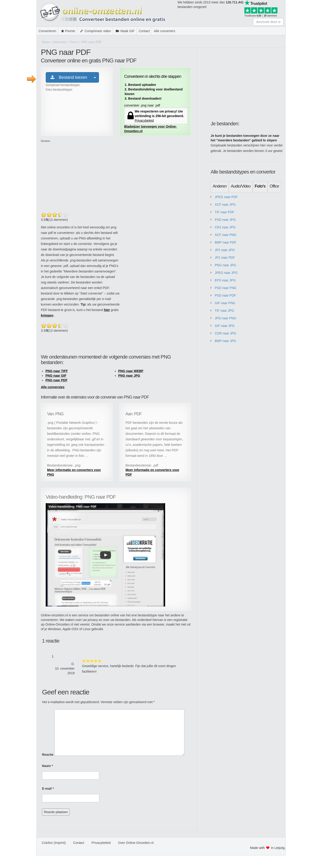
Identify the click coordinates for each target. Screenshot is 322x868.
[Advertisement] (304, 69)
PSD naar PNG (226, 288)
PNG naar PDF (56, 380)
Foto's (74, 42)
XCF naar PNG (226, 235)
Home (46, 42)
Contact (144, 31)
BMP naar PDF (226, 242)
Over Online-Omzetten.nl (136, 843)
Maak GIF (125, 31)
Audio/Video (241, 186)
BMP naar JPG (225, 341)
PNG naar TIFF (57, 371)
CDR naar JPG (225, 333)
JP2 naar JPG (225, 250)
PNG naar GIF (56, 376)
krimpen (47, 315)
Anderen (220, 186)
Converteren (47, 31)
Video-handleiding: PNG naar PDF (72, 507)
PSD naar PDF (225, 295)
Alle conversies (53, 387)
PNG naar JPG (129, 376)
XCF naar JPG (225, 205)
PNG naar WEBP (131, 371)
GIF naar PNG (225, 303)
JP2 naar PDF (225, 258)
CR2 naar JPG (225, 227)
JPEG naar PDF (226, 197)
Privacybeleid (144, 121)
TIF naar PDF (225, 212)
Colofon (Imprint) (54, 843)
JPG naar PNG (225, 318)
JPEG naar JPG (226, 273)
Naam (47, 766)
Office (274, 186)
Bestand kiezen (68, 77)
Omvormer (60, 42)
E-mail (48, 789)
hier (107, 310)
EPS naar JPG (225, 280)
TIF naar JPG (224, 311)
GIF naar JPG (225, 326)
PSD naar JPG (225, 220)
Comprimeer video (95, 31)
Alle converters (165, 31)
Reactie (48, 755)
